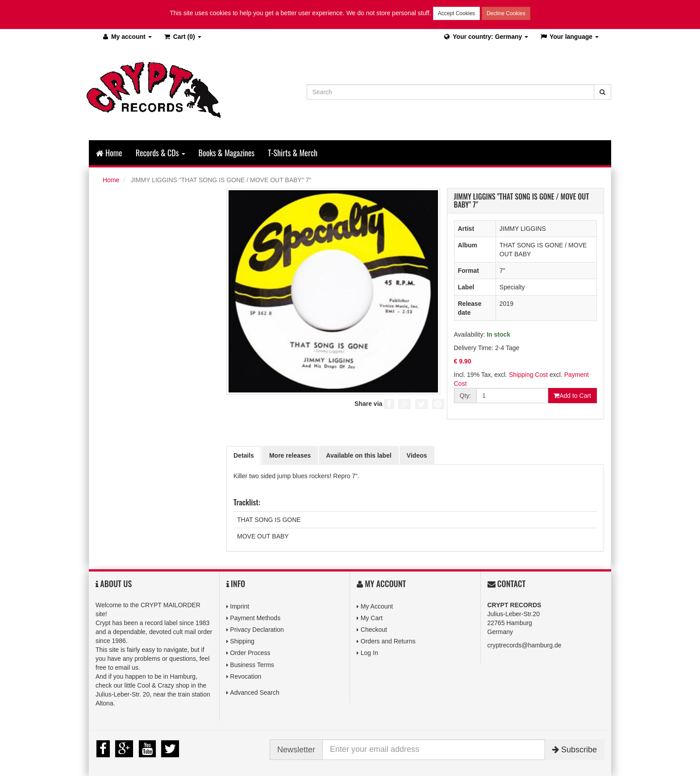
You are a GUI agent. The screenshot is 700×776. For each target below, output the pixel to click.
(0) (182, 37)
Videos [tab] (417, 455)
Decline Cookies (506, 13)
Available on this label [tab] (359, 455)
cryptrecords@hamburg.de (525, 645)
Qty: (466, 396)
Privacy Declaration (257, 630)
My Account (377, 606)
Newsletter (296, 750)
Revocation (246, 676)
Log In (369, 653)
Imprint (240, 606)
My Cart (372, 618)
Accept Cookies (456, 13)
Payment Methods (255, 618)
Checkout (374, 630)
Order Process (250, 653)
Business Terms (252, 665)
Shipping (242, 641)
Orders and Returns (388, 641)
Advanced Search (255, 693)
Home (109, 153)
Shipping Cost (528, 375)
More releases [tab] (290, 455)
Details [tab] (244, 455)
